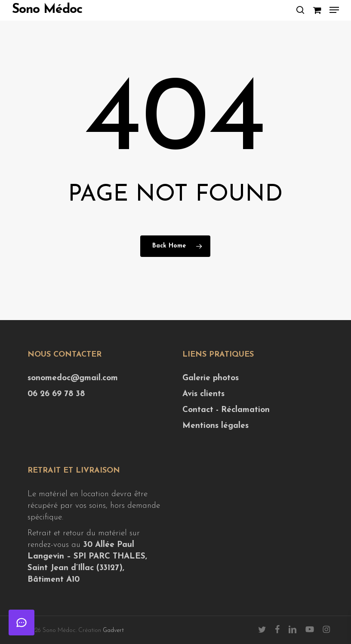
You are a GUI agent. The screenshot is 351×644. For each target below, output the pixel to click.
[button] (334, 10)
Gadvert (113, 630)
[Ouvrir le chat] (22, 623)
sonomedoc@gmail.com (73, 378)
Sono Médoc (47, 10)
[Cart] (317, 10)
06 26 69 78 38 (56, 394)
